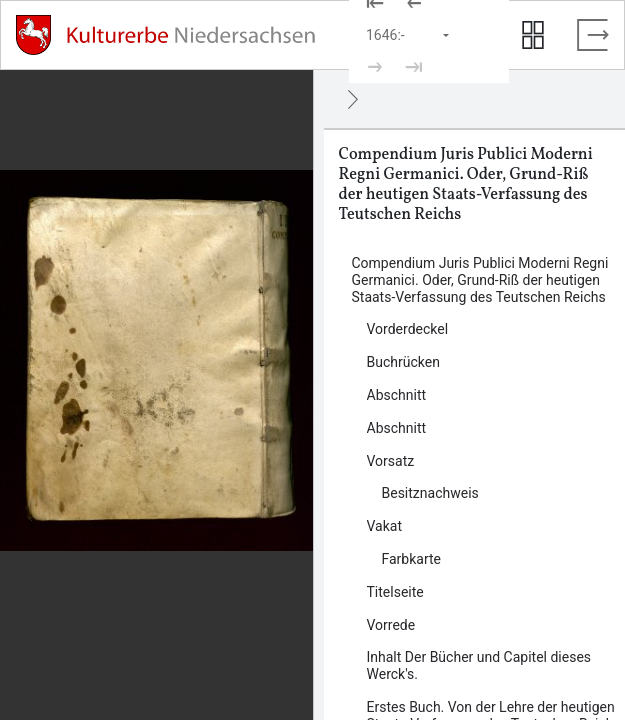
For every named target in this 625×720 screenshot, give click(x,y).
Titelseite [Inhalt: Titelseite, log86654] (395, 592)
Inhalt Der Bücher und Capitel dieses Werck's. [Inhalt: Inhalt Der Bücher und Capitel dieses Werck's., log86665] (479, 665)
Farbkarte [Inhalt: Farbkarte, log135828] (412, 559)
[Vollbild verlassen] (593, 35)
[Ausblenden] (353, 99)
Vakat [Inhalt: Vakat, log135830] (385, 526)
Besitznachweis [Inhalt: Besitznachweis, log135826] (430, 493)
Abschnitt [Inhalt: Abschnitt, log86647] (397, 428)
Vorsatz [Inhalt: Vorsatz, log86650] (391, 461)
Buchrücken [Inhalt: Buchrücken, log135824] (403, 362)
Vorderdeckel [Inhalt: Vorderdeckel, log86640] (408, 329)
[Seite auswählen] (409, 35)
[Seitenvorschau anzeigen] (533, 35)
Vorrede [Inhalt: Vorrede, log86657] (391, 625)
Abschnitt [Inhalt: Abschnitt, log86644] (397, 395)
